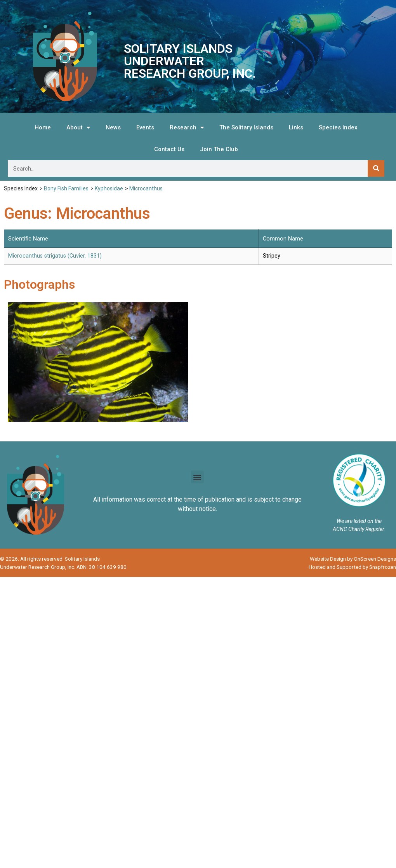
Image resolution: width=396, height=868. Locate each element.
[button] (197, 477)
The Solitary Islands (246, 127)
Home (43, 127)
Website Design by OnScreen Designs (353, 559)
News (113, 127)
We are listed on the (359, 521)
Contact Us (169, 149)
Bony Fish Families (66, 188)
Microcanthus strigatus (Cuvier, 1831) (55, 256)
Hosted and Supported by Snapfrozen (352, 567)
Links (296, 127)
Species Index (338, 127)
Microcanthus (146, 188)
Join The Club (219, 149)
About (78, 128)
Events (145, 127)
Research (187, 128)
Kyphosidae (109, 188)
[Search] (376, 168)
